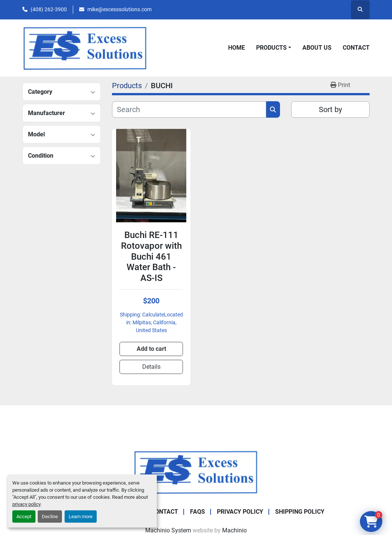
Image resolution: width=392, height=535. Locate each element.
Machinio (234, 530)
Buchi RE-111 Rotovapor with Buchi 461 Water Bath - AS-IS (151, 256)
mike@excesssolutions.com (119, 9)
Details (151, 367)
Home (237, 48)
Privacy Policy (240, 512)
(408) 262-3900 (49, 9)
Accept (24, 517)
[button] (274, 48)
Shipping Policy (300, 512)
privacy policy (26, 504)
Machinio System (168, 530)
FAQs (197, 512)
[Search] (189, 109)
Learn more (81, 517)
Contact (356, 48)
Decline (50, 517)
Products (271, 48)
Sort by (330, 109)
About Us (317, 48)
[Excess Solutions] (196, 472)
